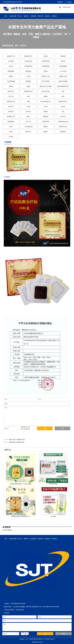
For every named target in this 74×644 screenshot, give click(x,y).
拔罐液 (46, 96)
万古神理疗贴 (28, 61)
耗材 (63, 91)
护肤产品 (63, 117)
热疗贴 (11, 66)
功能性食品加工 (63, 101)
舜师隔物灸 (11, 71)
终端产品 (11, 111)
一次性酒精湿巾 (28, 127)
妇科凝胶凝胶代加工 (63, 86)
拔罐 (28, 101)
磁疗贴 (63, 61)
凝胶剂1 (46, 127)
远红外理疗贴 (46, 91)
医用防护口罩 (11, 117)
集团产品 (28, 132)
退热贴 (11, 76)
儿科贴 (28, 106)
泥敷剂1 (46, 132)
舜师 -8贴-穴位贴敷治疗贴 (17, 439)
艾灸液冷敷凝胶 (63, 81)
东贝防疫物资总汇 (46, 101)
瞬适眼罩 (28, 81)
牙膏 (28, 96)
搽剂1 (11, 132)
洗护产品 (28, 111)
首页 (17, 46)
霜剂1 (28, 117)
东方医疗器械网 (7, 530)
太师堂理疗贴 (46, 61)
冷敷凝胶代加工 (28, 91)
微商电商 (46, 117)
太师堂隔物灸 (63, 66)
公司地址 (68, 2)
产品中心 (23, 46)
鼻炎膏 (28, 86)
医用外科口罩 (63, 127)
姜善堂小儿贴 (46, 76)
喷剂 (63, 96)
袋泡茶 (46, 56)
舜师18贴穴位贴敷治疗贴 (17, 442)
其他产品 (11, 106)
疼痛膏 (11, 86)
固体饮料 (63, 56)
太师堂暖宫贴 (46, 66)
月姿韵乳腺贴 (11, 81)
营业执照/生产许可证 (37, 642)
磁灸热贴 (28, 71)
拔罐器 (46, 111)
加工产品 (28, 122)
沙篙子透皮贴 (46, 81)
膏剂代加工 (11, 91)
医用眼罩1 (63, 132)
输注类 (63, 106)
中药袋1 (11, 137)
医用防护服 (46, 122)
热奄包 (46, 71)
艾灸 (63, 111)
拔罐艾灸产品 (11, 56)
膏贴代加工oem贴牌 (46, 86)
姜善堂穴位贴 (63, 76)
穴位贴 (28, 76)
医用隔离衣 (11, 122)
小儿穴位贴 (63, 71)
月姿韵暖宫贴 (28, 66)
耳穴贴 (46, 106)
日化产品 (11, 96)
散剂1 (11, 127)
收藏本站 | (61, 2)
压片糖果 (11, 61)
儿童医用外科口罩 (63, 122)
